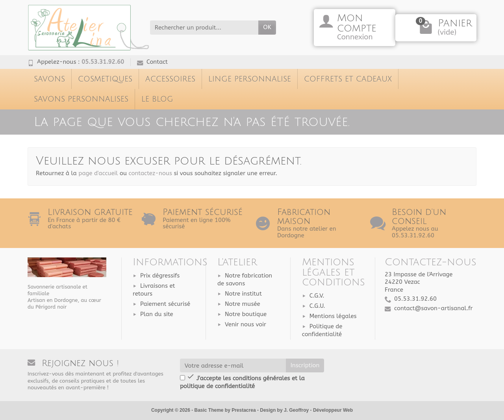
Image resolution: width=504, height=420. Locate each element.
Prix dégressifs (160, 276)
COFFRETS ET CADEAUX (348, 79)
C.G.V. (317, 296)
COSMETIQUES (105, 79)
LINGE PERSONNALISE (250, 79)
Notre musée (243, 304)
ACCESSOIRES (170, 79)
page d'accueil (98, 173)
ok (267, 27)
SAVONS (49, 79)
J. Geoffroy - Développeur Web (318, 410)
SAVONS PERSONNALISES (81, 99)
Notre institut (243, 294)
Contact (152, 62)
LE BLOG (157, 99)
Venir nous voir (246, 324)
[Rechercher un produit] (204, 28)
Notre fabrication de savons (245, 279)
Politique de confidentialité (322, 330)
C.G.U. (317, 306)
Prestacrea (244, 410)
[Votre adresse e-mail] (233, 366)
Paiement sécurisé (165, 304)
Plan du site (157, 314)
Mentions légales (333, 316)
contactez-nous (150, 173)
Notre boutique (246, 314)
